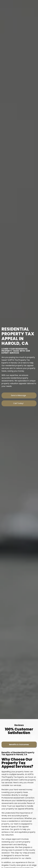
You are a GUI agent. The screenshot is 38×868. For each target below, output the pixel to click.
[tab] (19, 744)
